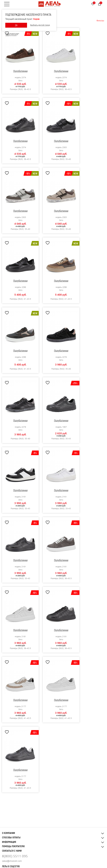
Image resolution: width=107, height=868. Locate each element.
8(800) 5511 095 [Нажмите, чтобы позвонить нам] (15, 856)
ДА (16, 25)
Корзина (101, 3)
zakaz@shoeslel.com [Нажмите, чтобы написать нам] (12, 861)
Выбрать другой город (40, 25)
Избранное (94, 3)
